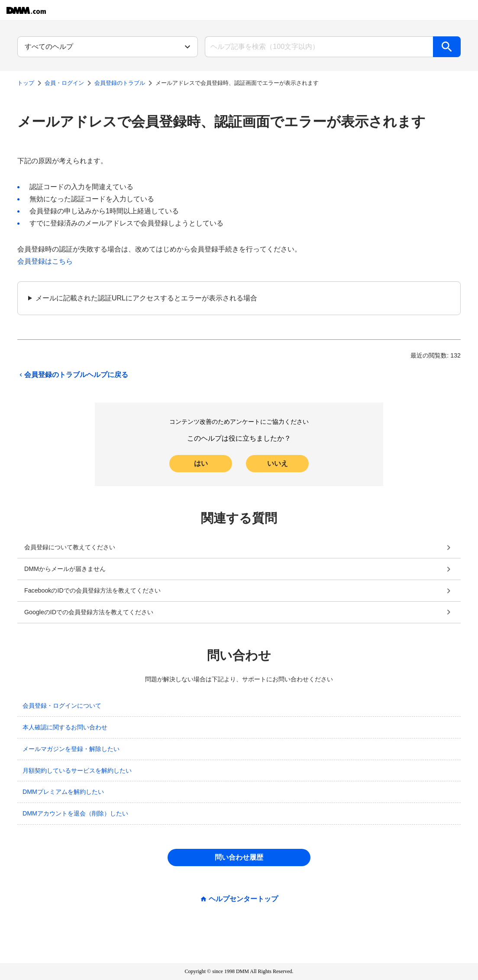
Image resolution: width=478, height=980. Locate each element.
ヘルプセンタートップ (243, 899)
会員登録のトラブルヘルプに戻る (73, 375)
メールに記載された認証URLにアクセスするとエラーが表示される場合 (146, 298)
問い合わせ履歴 (239, 857)
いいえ (278, 463)
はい (201, 463)
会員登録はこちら (45, 261)
